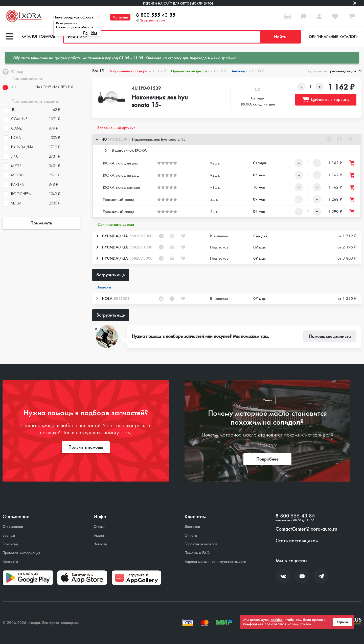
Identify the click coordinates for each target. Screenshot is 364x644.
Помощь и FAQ (197, 553)
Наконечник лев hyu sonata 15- (160, 101)
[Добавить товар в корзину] (352, 163)
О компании (13, 527)
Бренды (9, 536)
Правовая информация (21, 553)
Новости (100, 544)
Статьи (99, 527)
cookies (276, 620)
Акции (99, 536)
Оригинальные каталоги (334, 37)
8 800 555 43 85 (156, 15)
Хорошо (342, 622)
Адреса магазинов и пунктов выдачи (215, 562)
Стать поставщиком (297, 541)
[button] (227, 139)
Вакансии (10, 544)
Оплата (191, 536)
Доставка (192, 527)
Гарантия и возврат (201, 544)
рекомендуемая (346, 71)
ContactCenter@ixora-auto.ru (306, 529)
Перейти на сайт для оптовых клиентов (178, 3)
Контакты (10, 562)
